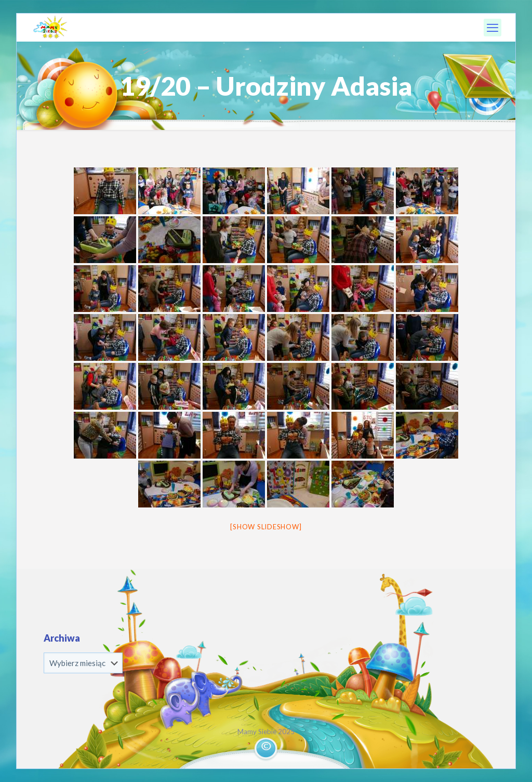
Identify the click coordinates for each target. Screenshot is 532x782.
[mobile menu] (493, 28)
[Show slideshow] (266, 527)
